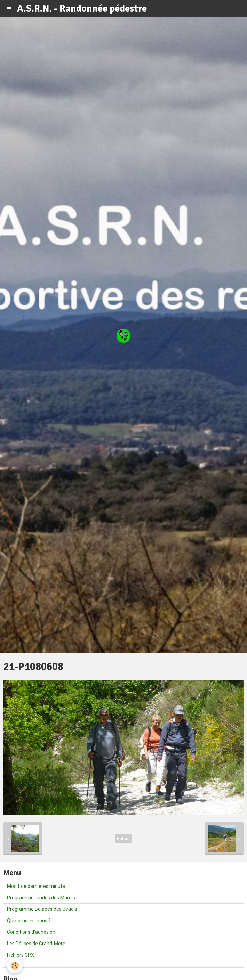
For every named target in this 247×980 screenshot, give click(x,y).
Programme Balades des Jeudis (42, 909)
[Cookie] (15, 966)
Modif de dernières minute (36, 886)
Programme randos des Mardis (41, 898)
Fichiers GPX (21, 955)
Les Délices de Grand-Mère (36, 944)
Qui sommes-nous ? (29, 921)
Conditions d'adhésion (31, 932)
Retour (123, 839)
